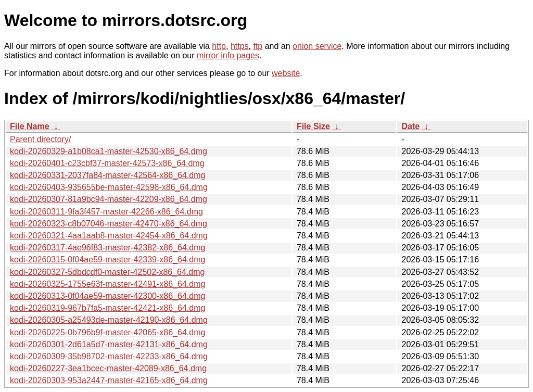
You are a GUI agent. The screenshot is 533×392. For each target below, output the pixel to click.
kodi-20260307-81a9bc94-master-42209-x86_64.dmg (109, 199)
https (240, 46)
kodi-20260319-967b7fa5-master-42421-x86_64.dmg (107, 308)
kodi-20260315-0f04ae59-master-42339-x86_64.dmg (107, 260)
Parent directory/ (40, 139)
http (219, 46)
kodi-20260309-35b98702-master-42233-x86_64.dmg (109, 356)
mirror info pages (228, 55)
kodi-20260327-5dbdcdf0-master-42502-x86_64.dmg (107, 272)
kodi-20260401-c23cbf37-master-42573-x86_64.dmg (107, 163)
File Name (30, 126)
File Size (313, 126)
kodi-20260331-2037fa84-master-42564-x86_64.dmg (107, 175)
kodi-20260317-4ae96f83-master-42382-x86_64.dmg (107, 248)
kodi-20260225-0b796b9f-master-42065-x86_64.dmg (107, 332)
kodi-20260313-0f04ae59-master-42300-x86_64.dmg (107, 296)
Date (410, 126)
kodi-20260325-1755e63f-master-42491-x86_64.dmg (107, 284)
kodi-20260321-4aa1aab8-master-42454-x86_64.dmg (109, 236)
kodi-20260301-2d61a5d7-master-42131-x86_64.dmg (109, 344)
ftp (258, 46)
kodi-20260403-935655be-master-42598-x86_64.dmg (109, 187)
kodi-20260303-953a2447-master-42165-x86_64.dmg (109, 380)
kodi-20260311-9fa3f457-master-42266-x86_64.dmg (106, 212)
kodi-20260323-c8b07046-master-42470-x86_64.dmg (109, 224)
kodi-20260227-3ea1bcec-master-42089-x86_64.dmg (108, 368)
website (286, 73)
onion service (317, 46)
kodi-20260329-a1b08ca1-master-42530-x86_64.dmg (109, 151)
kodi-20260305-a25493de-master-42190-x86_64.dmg (109, 320)
